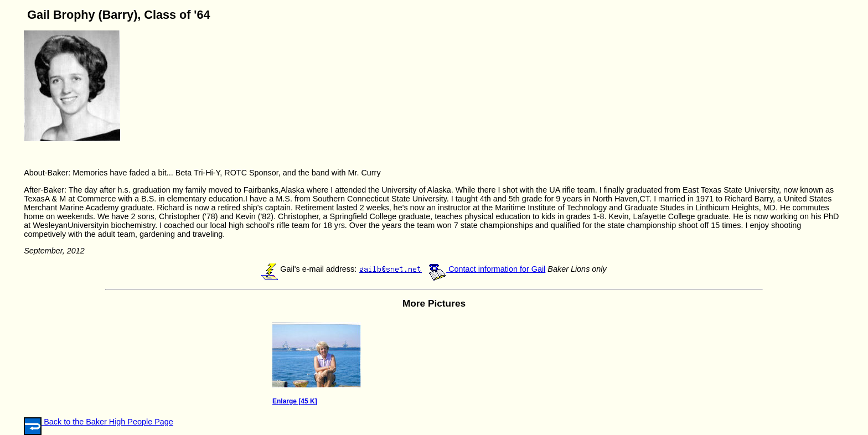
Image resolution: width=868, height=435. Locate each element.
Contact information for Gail (487, 269)
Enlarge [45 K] (295, 401)
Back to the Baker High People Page (107, 422)
